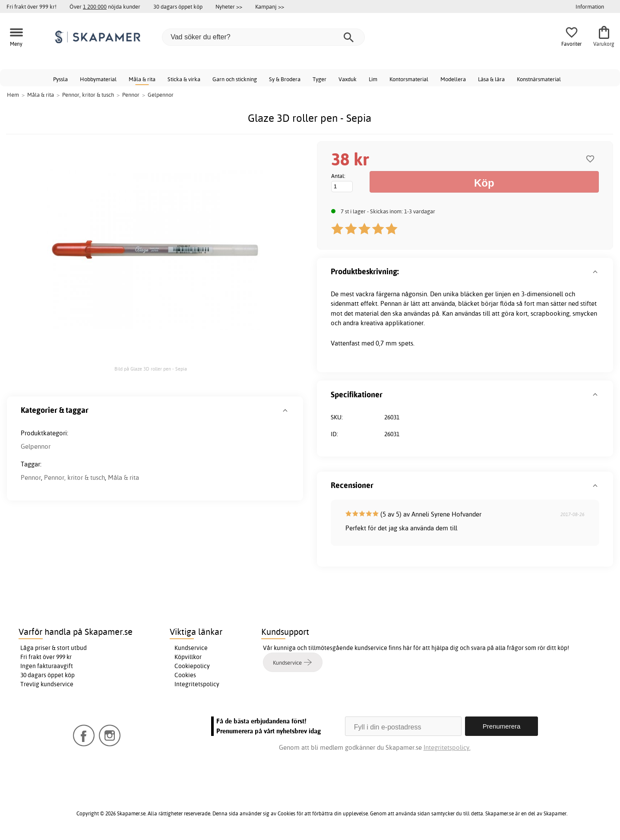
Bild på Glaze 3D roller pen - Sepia (151, 369)
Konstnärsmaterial (539, 79)
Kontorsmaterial (409, 79)
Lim (373, 79)
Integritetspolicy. (447, 747)
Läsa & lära (491, 79)
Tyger (319, 79)
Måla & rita (142, 79)
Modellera (453, 79)
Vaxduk (348, 79)
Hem (13, 95)
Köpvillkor (188, 657)
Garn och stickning (235, 79)
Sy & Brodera (285, 79)
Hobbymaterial (98, 79)
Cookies (185, 675)
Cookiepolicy (192, 666)
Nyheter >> (229, 6)
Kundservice (191, 648)
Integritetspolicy (197, 684)
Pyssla (60, 79)
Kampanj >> (270, 6)
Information (590, 6)
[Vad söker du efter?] (263, 37)
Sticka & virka (184, 79)
